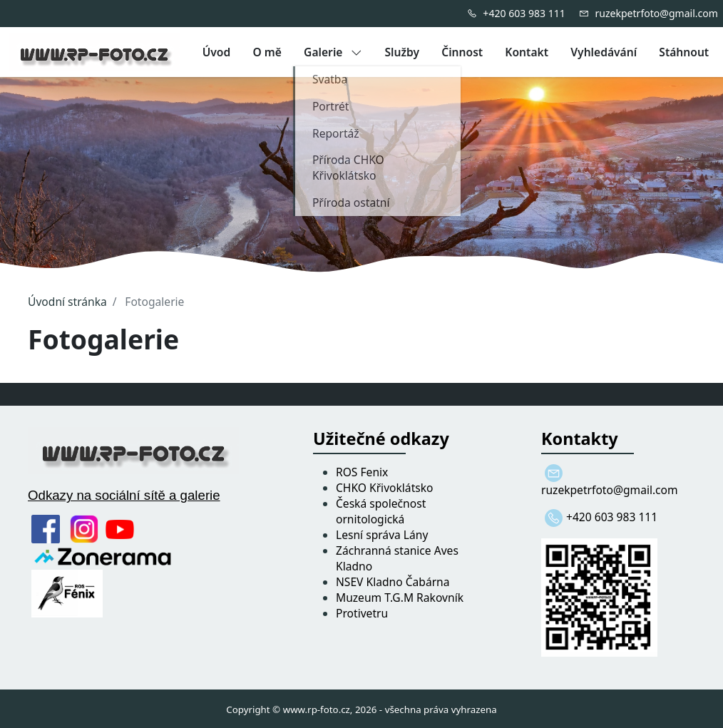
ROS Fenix (362, 472)
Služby (402, 52)
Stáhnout (684, 52)
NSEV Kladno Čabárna (393, 582)
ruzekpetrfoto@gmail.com (656, 13)
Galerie (333, 52)
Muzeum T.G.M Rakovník (400, 598)
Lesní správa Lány (382, 535)
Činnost (462, 52)
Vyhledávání (604, 52)
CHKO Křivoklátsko (385, 488)
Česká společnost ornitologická (381, 511)
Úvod (217, 52)
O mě (267, 52)
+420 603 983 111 (524, 13)
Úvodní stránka (67, 302)
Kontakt (527, 52)
